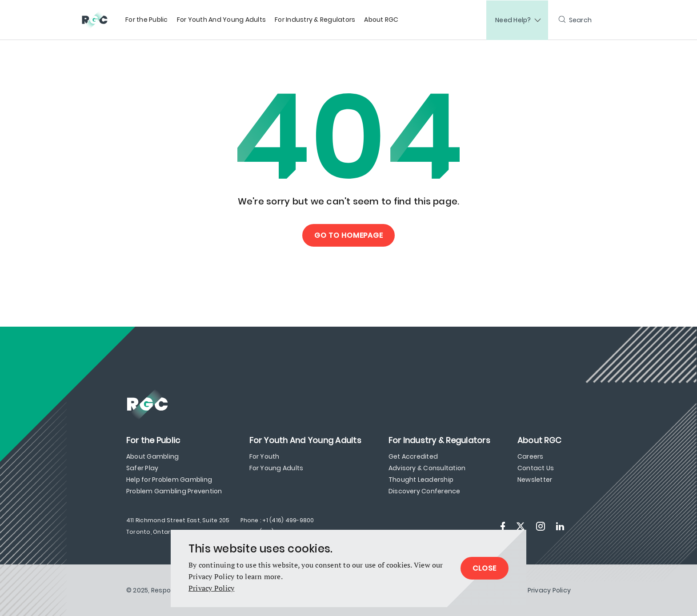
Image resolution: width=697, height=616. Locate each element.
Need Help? (513, 20)
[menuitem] (147, 20)
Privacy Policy (211, 588)
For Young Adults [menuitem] (276, 468)
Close (485, 568)
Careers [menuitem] (531, 456)
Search (581, 20)
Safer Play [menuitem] (142, 468)
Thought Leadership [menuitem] (421, 480)
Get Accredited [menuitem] (413, 456)
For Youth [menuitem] (264, 456)
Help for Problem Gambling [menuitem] (169, 480)
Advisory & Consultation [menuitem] (427, 468)
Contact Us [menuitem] (536, 468)
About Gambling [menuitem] (152, 456)
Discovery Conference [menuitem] (425, 491)
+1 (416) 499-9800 (288, 520)
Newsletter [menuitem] (535, 480)
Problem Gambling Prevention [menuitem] (174, 491)
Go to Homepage (349, 235)
